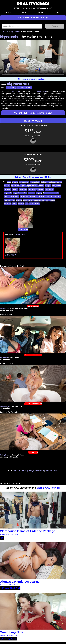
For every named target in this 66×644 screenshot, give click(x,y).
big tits (23, 186)
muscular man (56, 197)
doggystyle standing (20, 193)
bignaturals (9, 37)
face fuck (32, 193)
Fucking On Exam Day (10, 412)
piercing (19, 200)
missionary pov (44, 197)
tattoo (15, 204)
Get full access (33, 306)
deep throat (49, 189)
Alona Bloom (4, 585)
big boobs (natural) (55, 182)
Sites (58, 13)
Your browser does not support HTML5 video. (33, 58)
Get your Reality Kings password (28, 470)
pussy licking (28, 200)
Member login (52, 470)
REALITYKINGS (33, 4)
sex (47, 200)
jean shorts (15, 197)
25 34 (9, 182)
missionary (34, 197)
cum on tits (32, 189)
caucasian (8, 189)
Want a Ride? (6, 315)
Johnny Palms (13, 585)
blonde (41, 186)
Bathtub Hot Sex (7, 363)
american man (24, 182)
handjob (56, 193)
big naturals (15, 186)
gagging (39, 193)
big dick (7, 186)
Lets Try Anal (8, 639)
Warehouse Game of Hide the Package (28, 531)
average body (35, 182)
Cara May (11, 88)
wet (27, 204)
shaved (52, 200)
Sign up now (33, 452)
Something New (11, 632)
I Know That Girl (10, 588)
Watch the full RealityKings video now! (33, 113)
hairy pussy (47, 193)
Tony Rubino (14, 534)
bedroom (44, 182)
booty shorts (56, 186)
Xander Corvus (24, 88)
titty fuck (21, 204)
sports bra (8, 204)
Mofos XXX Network (48, 488)
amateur (15, 182)
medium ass (24, 197)
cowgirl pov (23, 189)
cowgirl (15, 189)
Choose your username (33, 355)
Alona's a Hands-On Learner (20, 582)
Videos (25, 13)
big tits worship (32, 186)
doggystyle (8, 193)
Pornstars (41, 13)
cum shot (41, 189)
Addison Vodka (5, 534)
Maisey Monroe (5, 455)
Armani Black (5, 309)
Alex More (3, 635)
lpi (2, 538)
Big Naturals (15, 32)
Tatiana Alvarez (5, 406)
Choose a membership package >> (33, 79)
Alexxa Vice (4, 357)
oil (14, 200)
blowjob (48, 186)
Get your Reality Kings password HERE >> (33, 177)
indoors (7, 197)
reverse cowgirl (39, 200)
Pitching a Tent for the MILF (12, 266)
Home (8, 13)
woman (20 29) (34, 204)
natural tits (8, 200)
